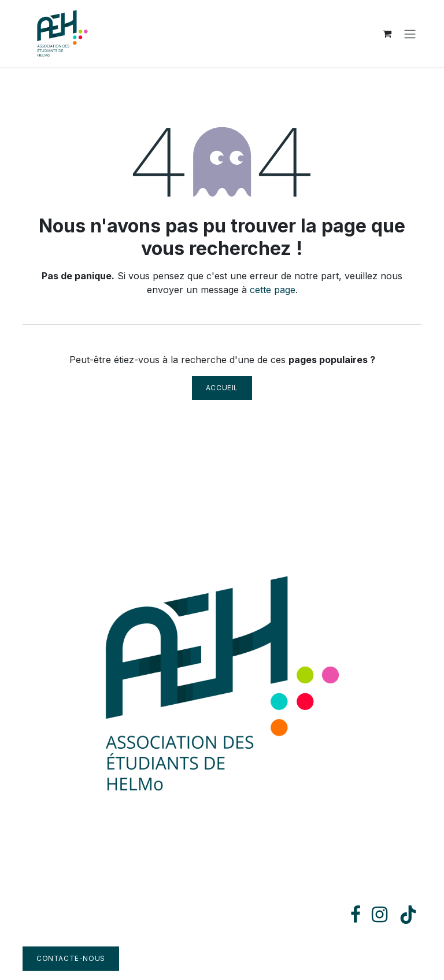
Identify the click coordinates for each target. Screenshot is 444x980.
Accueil (222, 388)
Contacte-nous (71, 958)
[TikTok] (408, 915)
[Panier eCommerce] (387, 34)
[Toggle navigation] (410, 34)
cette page (273, 290)
